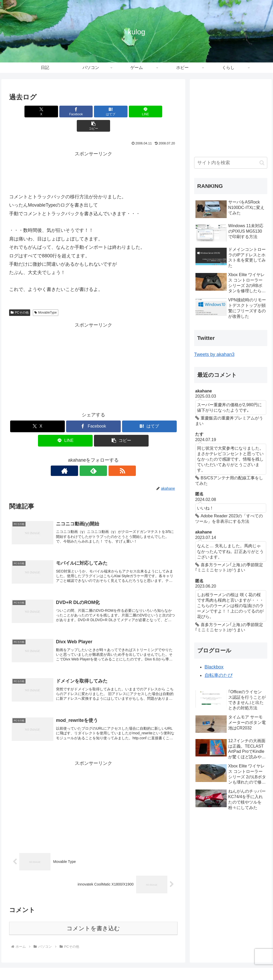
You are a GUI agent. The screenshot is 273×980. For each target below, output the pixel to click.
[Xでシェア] (37, 112)
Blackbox (214, 667)
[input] (231, 163)
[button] (150, 112)
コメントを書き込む (93, 917)
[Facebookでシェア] (65, 112)
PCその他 (20, 298)
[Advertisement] (93, 157)
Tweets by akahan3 (214, 354)
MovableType (46, 298)
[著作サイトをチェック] (81, 456)
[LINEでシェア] (122, 112)
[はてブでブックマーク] (93, 112)
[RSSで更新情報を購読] (105, 456)
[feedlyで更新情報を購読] (93, 456)
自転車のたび (219, 675)
